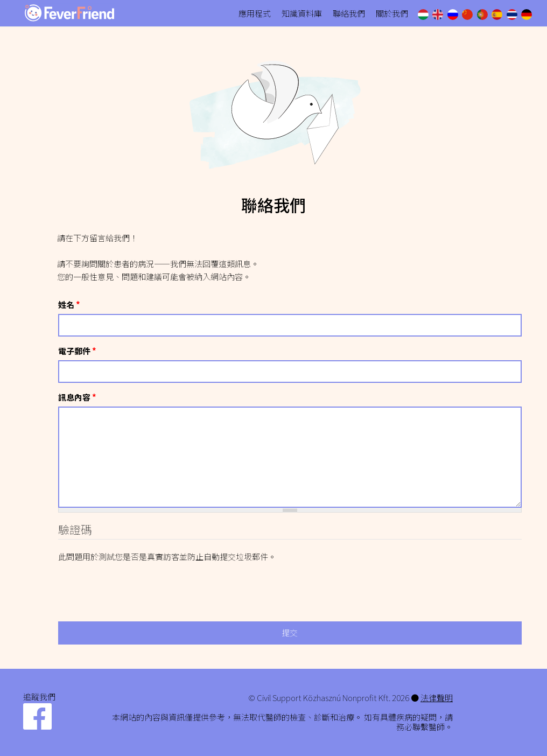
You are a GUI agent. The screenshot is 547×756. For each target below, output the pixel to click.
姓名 (69, 304)
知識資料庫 (302, 13)
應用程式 (255, 13)
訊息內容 (77, 397)
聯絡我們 (349, 13)
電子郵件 (77, 351)
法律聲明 (437, 698)
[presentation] (140, 584)
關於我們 (392, 13)
